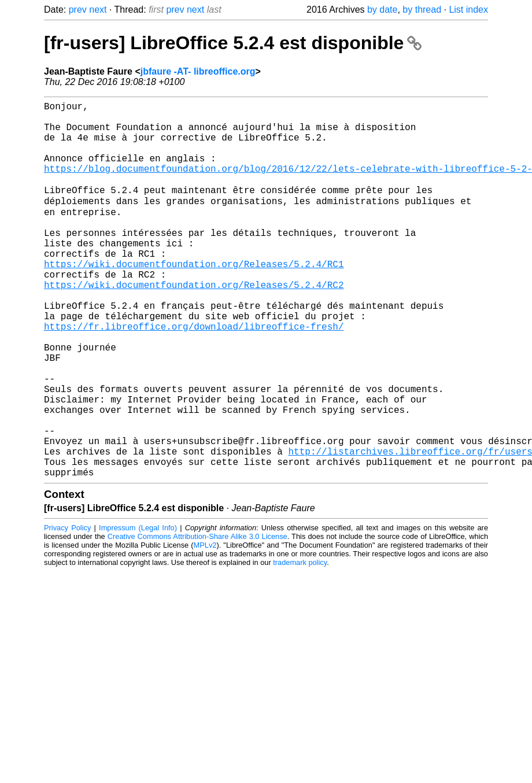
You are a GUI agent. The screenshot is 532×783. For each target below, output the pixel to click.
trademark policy (300, 644)
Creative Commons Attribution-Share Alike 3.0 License (197, 618)
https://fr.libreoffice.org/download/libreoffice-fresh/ (194, 375)
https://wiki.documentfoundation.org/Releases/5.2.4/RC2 (194, 324)
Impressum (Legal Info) (138, 609)
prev (78, 10)
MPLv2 (205, 627)
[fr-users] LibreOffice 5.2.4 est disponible (233, 43)
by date (382, 10)
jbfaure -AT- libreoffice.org (198, 71)
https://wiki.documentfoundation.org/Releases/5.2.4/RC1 (194, 299)
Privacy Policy (67, 609)
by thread (422, 10)
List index (468, 10)
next (98, 10)
